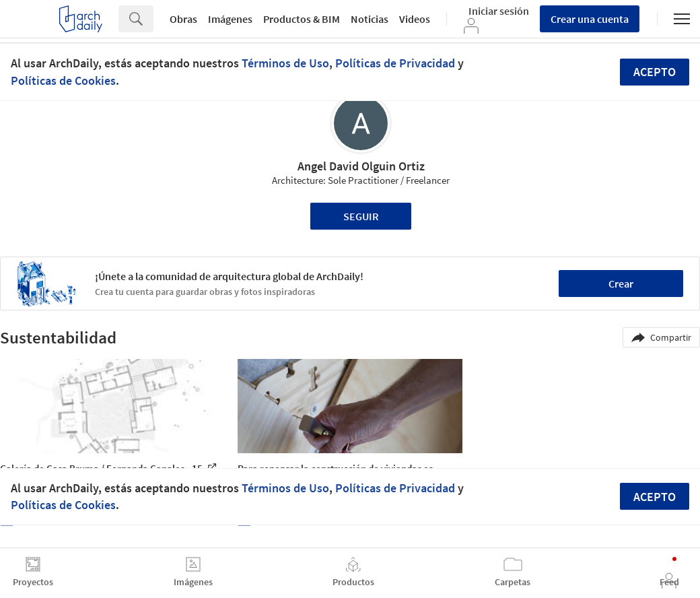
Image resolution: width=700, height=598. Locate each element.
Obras (183, 19)
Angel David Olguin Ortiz (361, 166)
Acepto (655, 72)
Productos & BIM (302, 19)
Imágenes (230, 19)
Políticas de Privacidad (395, 63)
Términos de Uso (285, 63)
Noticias (370, 19)
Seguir (361, 216)
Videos (415, 19)
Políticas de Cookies (63, 80)
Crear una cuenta (590, 19)
